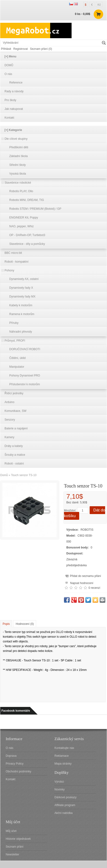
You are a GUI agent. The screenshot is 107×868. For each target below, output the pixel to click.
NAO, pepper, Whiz (22, 226)
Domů (4, 475)
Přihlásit (6, 49)
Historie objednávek (18, 839)
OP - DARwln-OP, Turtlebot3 (27, 235)
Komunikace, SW (15, 411)
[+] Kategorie (13, 130)
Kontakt (9, 118)
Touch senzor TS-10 (24, 475)
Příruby (14, 323)
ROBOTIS (87, 530)
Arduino (9, 402)
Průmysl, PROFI (15, 341)
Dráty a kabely (14, 446)
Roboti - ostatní (14, 464)
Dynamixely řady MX (22, 297)
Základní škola (18, 156)
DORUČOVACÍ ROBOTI (25, 349)
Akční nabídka (63, 813)
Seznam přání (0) (41, 49)
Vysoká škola (18, 174)
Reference (16, 83)
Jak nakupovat (14, 109)
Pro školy (10, 100)
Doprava (11, 756)
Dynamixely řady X (21, 288)
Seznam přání (15, 847)
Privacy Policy (15, 764)
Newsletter (12, 854)
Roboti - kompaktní (17, 262)
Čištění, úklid (17, 358)
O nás (8, 74)
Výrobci (59, 782)
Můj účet (11, 831)
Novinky (60, 789)
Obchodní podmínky (18, 771)
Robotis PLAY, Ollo (21, 191)
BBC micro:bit (13, 253)
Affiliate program (65, 805)
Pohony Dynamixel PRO (25, 376)
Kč (99, 5)
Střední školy (17, 165)
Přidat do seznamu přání (85, 576)
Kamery (9, 437)
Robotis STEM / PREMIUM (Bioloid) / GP (35, 209)
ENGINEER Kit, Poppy (24, 218)
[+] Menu (10, 56)
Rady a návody (14, 91)
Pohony (9, 270)
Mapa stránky (63, 764)
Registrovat (21, 49)
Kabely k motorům (21, 305)
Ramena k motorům (22, 314)
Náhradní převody (21, 332)
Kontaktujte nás (64, 748)
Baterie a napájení (16, 428)
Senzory (10, 420)
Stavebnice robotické (18, 183)
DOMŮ (9, 65)
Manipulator (17, 367)
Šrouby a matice (15, 455)
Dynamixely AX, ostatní (24, 279)
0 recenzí (94, 588)
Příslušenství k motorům (25, 384)
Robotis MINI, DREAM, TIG (27, 200)
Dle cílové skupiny (16, 139)
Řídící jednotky (14, 393)
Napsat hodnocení (79, 583)
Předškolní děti (19, 147)
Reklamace (62, 756)
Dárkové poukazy (66, 797)
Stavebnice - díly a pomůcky (27, 244)
